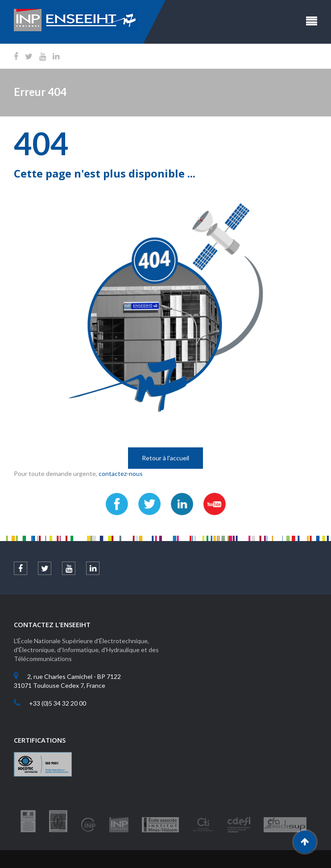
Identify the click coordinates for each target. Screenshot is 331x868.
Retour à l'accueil (165, 458)
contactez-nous (121, 473)
